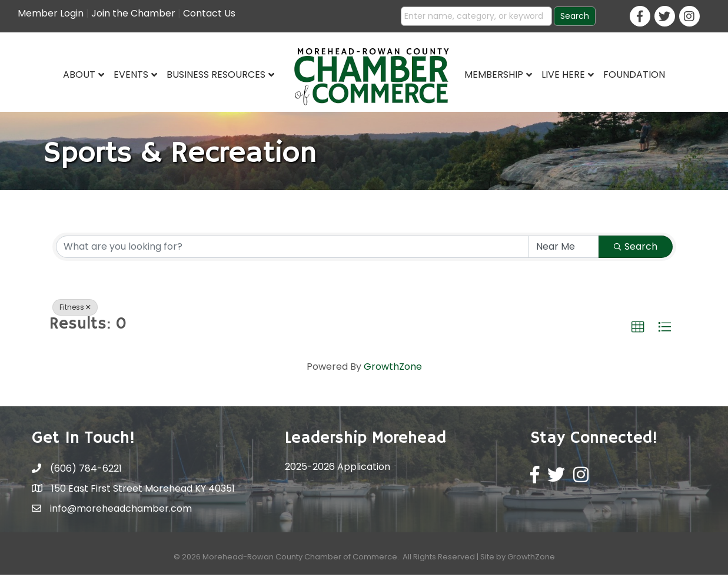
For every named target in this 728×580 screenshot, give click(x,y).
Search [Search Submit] (636, 252)
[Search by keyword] (292, 252)
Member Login (51, 13)
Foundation (634, 74)
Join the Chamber (133, 13)
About (79, 74)
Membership (494, 74)
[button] (638, 333)
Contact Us (209, 13)
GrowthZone (393, 372)
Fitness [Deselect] (75, 312)
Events (131, 74)
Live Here (563, 74)
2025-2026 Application (338, 473)
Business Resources (216, 74)
